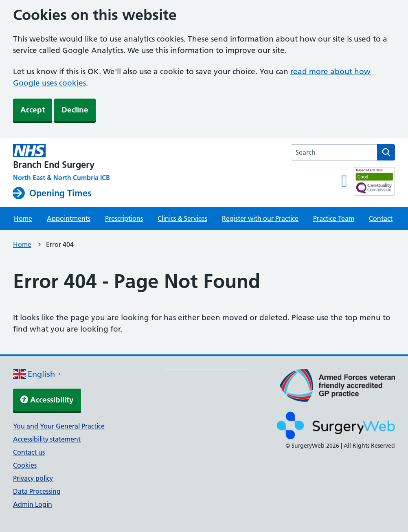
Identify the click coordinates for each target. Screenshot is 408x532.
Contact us (29, 452)
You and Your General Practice (59, 426)
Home (23, 218)
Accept (33, 110)
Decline (75, 110)
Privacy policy (33, 478)
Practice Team (334, 218)
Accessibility (47, 400)
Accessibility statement (47, 439)
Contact (381, 218)
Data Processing (37, 491)
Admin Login (33, 504)
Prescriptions (124, 218)
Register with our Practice (260, 218)
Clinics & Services (182, 218)
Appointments (69, 218)
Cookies (25, 465)
